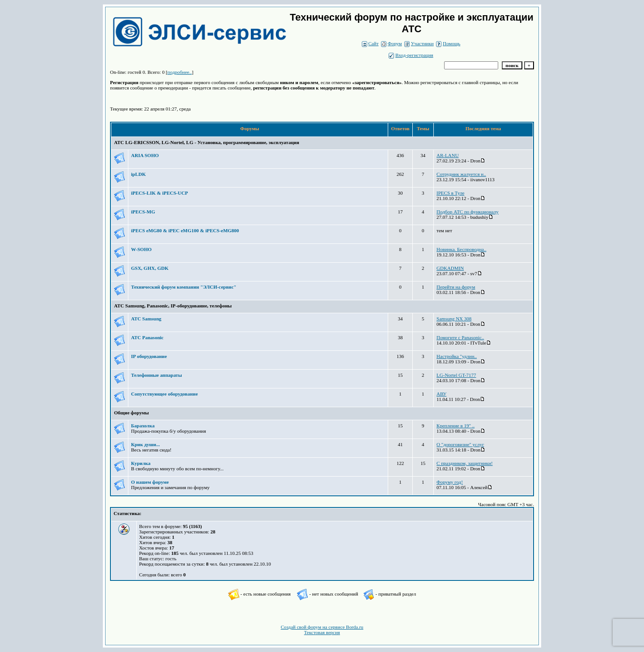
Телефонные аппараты (157, 375)
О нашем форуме (150, 482)
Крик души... (145, 444)
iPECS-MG (143, 212)
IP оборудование (149, 356)
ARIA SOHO (145, 155)
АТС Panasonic (147, 337)
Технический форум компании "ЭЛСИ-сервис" (184, 287)
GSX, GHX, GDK (150, 268)
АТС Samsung (146, 319)
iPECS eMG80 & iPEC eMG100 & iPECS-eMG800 (185, 230)
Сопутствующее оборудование (164, 394)
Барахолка (143, 426)
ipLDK (138, 174)
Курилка (141, 463)
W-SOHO (141, 249)
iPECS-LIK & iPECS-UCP (159, 193)
